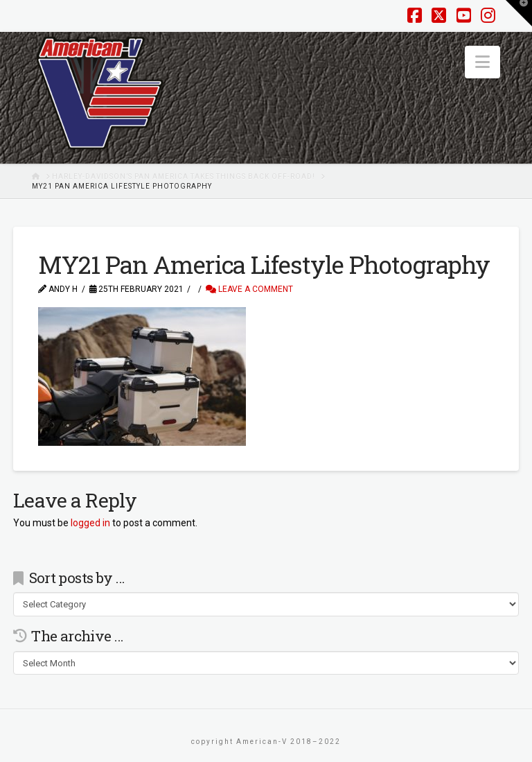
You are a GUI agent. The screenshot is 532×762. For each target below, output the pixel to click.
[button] (482, 62)
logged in (90, 523)
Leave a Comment (249, 289)
